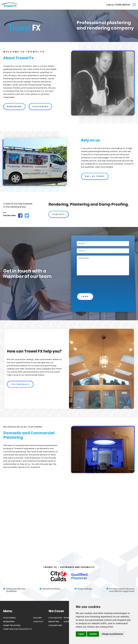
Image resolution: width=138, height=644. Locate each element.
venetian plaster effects (18, 629)
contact (59, 214)
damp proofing (12, 625)
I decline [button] (93, 634)
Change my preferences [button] (112, 634)
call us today (95, 176)
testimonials (20, 384)
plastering (40, 107)
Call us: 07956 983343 (118, 5)
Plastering (9, 618)
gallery (38, 618)
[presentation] (95, 288)
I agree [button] (81, 634)
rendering (14, 107)
